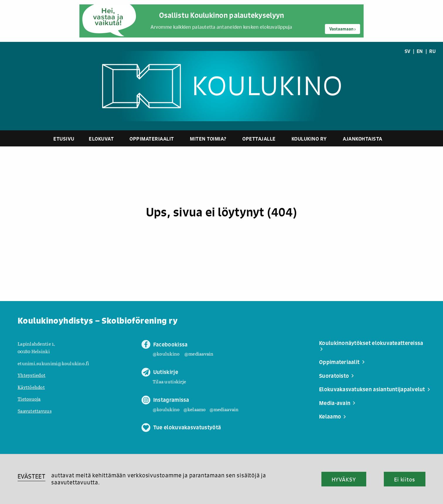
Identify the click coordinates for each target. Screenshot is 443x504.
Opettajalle (259, 139)
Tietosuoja (29, 399)
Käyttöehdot (31, 387)
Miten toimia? (208, 139)
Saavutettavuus (35, 411)
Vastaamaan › (343, 29)
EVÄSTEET (31, 476)
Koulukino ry (309, 139)
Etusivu (64, 139)
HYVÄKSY (344, 479)
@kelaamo (195, 409)
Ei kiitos (405, 479)
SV (408, 51)
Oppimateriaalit (152, 139)
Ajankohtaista (363, 139)
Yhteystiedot (31, 375)
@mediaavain (199, 354)
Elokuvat (101, 139)
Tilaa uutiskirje (169, 381)
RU (432, 51)
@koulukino (166, 354)
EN (420, 51)
